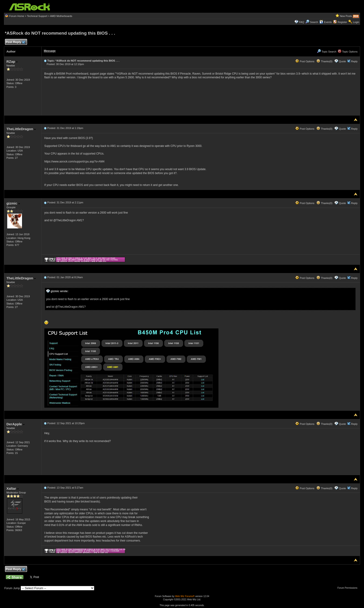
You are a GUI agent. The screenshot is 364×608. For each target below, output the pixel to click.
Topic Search (327, 52)
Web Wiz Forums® (185, 596)
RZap (12, 61)
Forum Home (17, 16)
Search (314, 22)
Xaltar (13, 488)
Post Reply (15, 42)
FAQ (302, 22)
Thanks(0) (324, 61)
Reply (354, 61)
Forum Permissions (348, 588)
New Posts (346, 16)
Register (342, 22)
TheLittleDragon (21, 129)
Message (50, 51)
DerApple (16, 424)
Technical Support (37, 16)
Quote (342, 61)
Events (326, 22)
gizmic (13, 203)
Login (356, 22)
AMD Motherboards (61, 16)
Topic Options (348, 52)
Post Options (305, 61)
